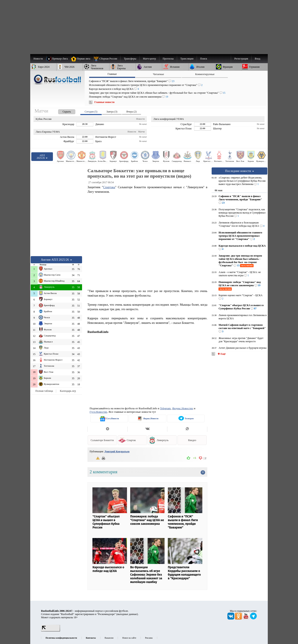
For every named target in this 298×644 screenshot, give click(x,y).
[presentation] (62, 111)
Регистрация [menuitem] (241, 59)
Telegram (165, 408)
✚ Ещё (221, 354)
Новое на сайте (129, 638)
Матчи (141, 132)
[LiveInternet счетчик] (51, 631)
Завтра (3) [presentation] (112, 112)
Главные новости (104, 102)
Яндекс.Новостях (183, 408)
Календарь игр (68, 391)
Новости (140, 119)
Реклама (149, 638)
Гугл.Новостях (98, 412)
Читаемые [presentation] (158, 74)
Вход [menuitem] (258, 59)
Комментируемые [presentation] (205, 74)
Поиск (204, 59)
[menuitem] (107, 59)
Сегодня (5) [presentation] (91, 112)
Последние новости (239, 171)
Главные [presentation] (112, 74)
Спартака (109, 187)
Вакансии (109, 638)
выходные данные (127, 614)
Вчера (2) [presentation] (131, 112)
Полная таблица (44, 391)
